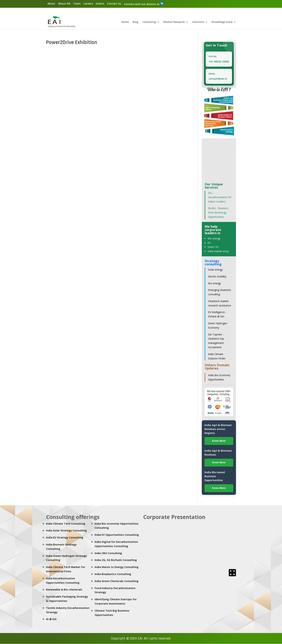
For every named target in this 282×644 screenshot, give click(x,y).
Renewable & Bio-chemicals (64, 590)
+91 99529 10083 (219, 62)
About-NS (64, 4)
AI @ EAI (51, 619)
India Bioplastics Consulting (113, 574)
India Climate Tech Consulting (66, 523)
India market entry (218, 251)
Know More (219, 441)
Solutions (198, 22)
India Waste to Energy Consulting (117, 567)
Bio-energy (214, 239)
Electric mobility (217, 277)
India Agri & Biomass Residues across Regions (218, 429)
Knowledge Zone (222, 22)
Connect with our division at (144, 4)
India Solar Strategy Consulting (66, 531)
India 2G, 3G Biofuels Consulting (116, 560)
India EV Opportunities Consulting (117, 535)
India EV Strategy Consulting (65, 538)
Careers (88, 4)
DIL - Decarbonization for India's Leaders (220, 197)
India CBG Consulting (108, 553)
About (51, 4)
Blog (136, 22)
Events (100, 4)
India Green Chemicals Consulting (117, 581)
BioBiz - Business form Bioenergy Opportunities (218, 213)
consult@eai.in (218, 79)
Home (125, 22)
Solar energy (215, 270)
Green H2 (213, 247)
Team (77, 4)
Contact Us (114, 4)
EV (209, 243)
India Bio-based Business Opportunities (215, 476)
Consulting (149, 22)
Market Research (174, 22)
